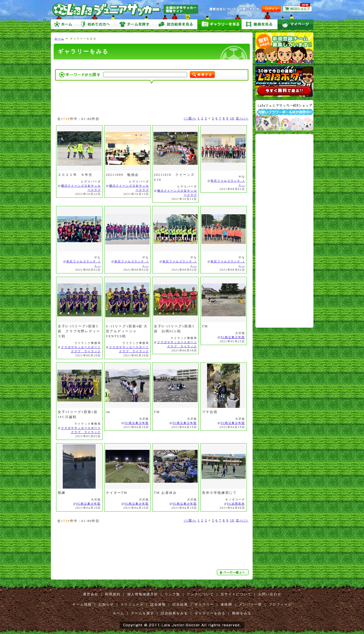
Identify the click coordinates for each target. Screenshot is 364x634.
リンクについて (200, 594)
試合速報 (158, 604)
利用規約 (113, 594)
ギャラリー (204, 604)
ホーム (63, 24)
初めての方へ (95, 24)
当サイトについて (236, 594)
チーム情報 (82, 604)
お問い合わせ (270, 594)
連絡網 (226, 604)
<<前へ (190, 118)
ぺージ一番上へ (233, 572)
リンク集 (172, 594)
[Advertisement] (152, 64)
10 (232, 118)
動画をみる (260, 24)
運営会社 (91, 594)
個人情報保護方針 (143, 594)
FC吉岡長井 (236, 504)
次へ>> (242, 118)
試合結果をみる (174, 613)
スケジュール (132, 604)
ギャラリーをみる (219, 24)
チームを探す (134, 24)
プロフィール (280, 604)
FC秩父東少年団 (233, 337)
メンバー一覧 (250, 604)
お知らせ (106, 604)
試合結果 (180, 604)
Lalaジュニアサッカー (127, 10)
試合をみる (175, 24)
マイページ (295, 24)
